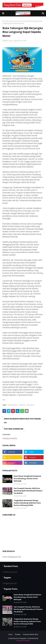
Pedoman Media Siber (31, 634)
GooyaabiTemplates (23, 640)
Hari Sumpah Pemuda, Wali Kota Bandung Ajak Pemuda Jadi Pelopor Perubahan (28, 491)
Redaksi (18, 634)
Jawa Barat (13, 21)
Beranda (5, 21)
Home (10, 634)
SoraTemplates (21, 638)
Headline (22, 405)
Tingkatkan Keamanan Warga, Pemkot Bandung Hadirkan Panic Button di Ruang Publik (27, 503)
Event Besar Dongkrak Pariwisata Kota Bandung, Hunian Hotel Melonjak (27, 478)
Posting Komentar (10, 438)
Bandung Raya (13, 405)
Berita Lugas (8, 41)
